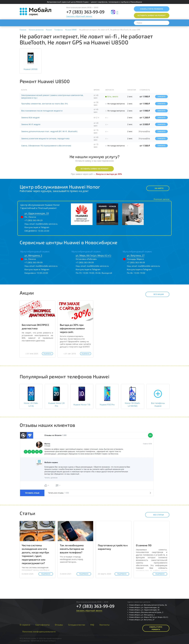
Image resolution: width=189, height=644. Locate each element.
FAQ (92, 625)
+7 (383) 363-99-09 (85, 12)
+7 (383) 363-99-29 (34, 220)
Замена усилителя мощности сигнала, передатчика (45, 138)
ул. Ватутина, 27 (136, 255)
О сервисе (25, 625)
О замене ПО (144, 545)
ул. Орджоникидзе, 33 (37, 213)
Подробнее (47, 354)
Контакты (105, 625)
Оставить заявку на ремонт (95, 169)
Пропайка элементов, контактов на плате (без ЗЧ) (44, 104)
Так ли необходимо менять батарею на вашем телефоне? (72, 549)
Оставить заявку (152, 15)
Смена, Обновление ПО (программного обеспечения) (46, 146)
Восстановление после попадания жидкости (42, 111)
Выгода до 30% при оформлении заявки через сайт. (72, 328)
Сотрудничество (77, 625)
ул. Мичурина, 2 (33, 255)
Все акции (156, 294)
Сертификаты (43, 625)
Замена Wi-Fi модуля (31, 124)
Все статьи (156, 515)
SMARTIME (35, 641)
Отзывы (59, 625)
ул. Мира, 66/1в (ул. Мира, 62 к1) (93, 255)
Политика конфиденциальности (39, 631)
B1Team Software (49, 641)
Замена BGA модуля (30, 118)
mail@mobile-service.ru (47, 224)
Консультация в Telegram (37, 227)
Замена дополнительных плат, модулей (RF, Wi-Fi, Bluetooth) (49, 131)
